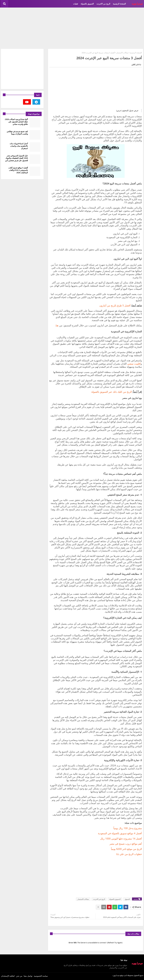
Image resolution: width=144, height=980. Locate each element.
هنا (57, 325)
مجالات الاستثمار (122, 53)
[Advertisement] (72, 28)
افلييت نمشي (134, 364)
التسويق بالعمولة (87, 4)
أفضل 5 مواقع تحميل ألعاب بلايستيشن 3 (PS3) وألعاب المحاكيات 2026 (18, 170)
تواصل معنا (28, 976)
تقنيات (76, 4)
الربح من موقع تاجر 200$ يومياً (126, 849)
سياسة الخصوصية (41, 976)
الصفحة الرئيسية (119, 4)
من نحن (19, 976)
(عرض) (119, 111)
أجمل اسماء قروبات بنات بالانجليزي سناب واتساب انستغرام (19, 146)
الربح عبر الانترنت (99, 899)
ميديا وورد (116, 975)
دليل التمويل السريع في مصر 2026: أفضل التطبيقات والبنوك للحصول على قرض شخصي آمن (17, 158)
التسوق (127, 899)
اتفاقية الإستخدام (8, 976)
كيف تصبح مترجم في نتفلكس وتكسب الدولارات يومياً (17, 133)
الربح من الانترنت (103, 4)
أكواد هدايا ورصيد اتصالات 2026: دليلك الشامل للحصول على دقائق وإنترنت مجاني (16, 122)
